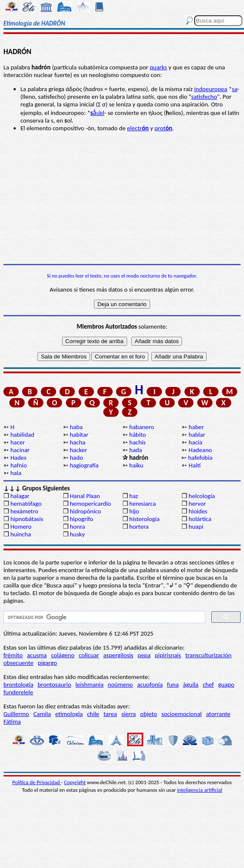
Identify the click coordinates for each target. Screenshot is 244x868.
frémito (13, 655)
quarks (158, 67)
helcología (202, 496)
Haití (195, 465)
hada (136, 450)
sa (234, 89)
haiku (136, 465)
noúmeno (121, 685)
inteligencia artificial (200, 790)
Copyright (75, 782)
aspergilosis (118, 655)
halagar (20, 496)
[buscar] (104, 617)
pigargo (47, 663)
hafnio (18, 465)
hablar (197, 435)
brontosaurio (55, 685)
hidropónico (85, 511)
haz (134, 496)
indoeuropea (211, 89)
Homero (21, 527)
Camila (42, 714)
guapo (226, 685)
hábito (138, 435)
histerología (144, 519)
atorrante (218, 714)
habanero (142, 427)
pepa (144, 655)
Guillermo (16, 714)
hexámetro (24, 511)
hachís (138, 442)
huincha (21, 534)
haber (196, 427)
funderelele (18, 692)
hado (76, 458)
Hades (18, 458)
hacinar (20, 450)
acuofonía (150, 685)
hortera (139, 527)
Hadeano (200, 450)
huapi (196, 527)
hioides (198, 511)
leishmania (90, 685)
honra (77, 527)
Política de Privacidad (37, 782)
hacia (196, 442)
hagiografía (84, 465)
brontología (18, 685)
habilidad (22, 435)
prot (163, 128)
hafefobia (200, 458)
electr (138, 128)
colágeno (63, 655)
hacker (78, 450)
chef (208, 685)
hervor (197, 504)
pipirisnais (168, 655)
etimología (69, 714)
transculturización (209, 655)
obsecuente (18, 663)
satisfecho (204, 97)
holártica (200, 519)
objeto (149, 714)
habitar (79, 435)
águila (191, 685)
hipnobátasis (27, 519)
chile (93, 714)
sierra (128, 714)
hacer (17, 442)
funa (173, 685)
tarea (111, 714)
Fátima (12, 722)
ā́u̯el (97, 113)
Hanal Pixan (85, 496)
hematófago (26, 504)
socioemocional (181, 714)
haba (76, 427)
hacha (77, 442)
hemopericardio (90, 504)
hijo (134, 511)
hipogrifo (81, 519)
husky (77, 534)
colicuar (89, 655)
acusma (37, 655)
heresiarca (143, 504)
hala (16, 473)
